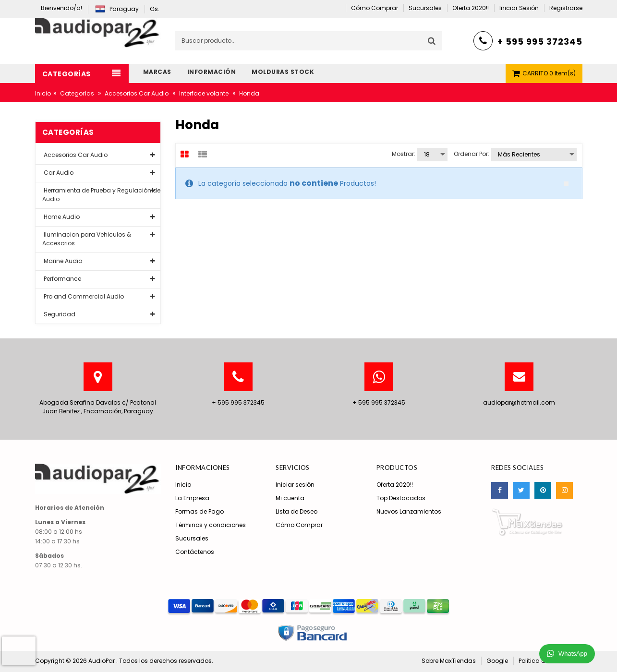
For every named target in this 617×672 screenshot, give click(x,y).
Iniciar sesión (295, 485)
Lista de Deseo (296, 511)
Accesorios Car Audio (137, 93)
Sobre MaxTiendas (449, 661)
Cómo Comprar (299, 525)
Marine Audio (62, 261)
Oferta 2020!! (395, 485)
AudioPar (102, 661)
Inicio (43, 93)
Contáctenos (195, 552)
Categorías (77, 93)
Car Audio (58, 173)
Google (497, 661)
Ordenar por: (472, 154)
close (566, 184)
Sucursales (192, 538)
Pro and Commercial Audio (83, 296)
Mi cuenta (290, 498)
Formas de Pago (200, 511)
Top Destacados (401, 498)
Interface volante (204, 93)
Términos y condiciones (211, 525)
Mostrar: (404, 154)
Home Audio (61, 217)
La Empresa (192, 498)
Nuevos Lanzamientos (409, 511)
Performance (62, 279)
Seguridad (59, 314)
